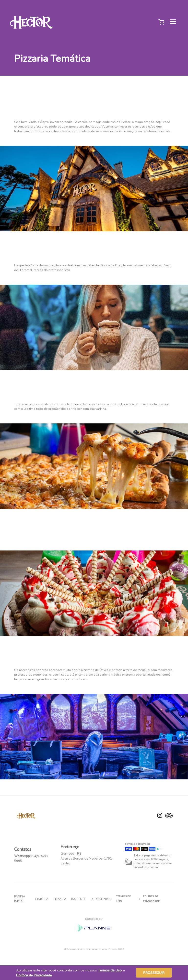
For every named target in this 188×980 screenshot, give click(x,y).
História (42, 899)
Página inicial (20, 899)
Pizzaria (60, 899)
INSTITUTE (78, 899)
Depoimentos (101, 899)
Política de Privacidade (151, 899)
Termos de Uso (123, 899)
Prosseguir (154, 973)
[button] (161, 22)
